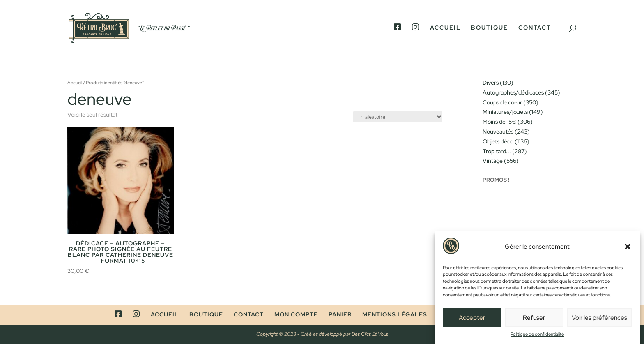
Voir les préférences (599, 320)
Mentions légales (395, 314)
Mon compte (296, 314)
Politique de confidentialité (537, 337)
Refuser (534, 320)
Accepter (472, 320)
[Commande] (398, 117)
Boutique (490, 28)
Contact (535, 28)
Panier (340, 314)
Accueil (445, 28)
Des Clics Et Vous (370, 334)
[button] (628, 249)
